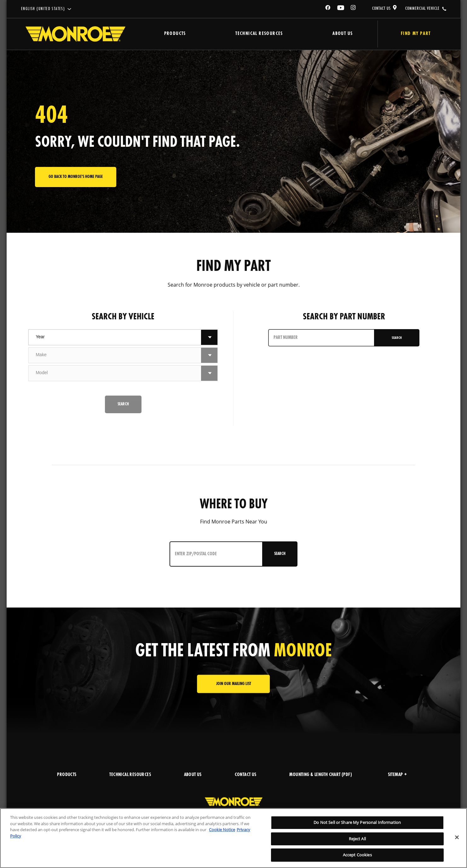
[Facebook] (328, 9)
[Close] (457, 837)
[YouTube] (341, 9)
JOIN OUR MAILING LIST (234, 684)
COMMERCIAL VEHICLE (422, 9)
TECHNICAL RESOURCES (130, 775)
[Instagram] (354, 9)
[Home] (75, 34)
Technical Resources (251, 34)
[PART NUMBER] (321, 338)
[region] (233, 838)
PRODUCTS (67, 775)
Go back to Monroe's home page (76, 177)
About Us (329, 34)
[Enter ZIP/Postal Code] (213, 554)
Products (172, 34)
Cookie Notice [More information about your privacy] (222, 830)
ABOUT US (193, 775)
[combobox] (115, 337)
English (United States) (43, 9)
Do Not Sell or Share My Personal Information (357, 822)
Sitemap (398, 775)
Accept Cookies (357, 855)
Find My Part (408, 34)
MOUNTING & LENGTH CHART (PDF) (321, 775)
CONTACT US (381, 9)
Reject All (357, 839)
